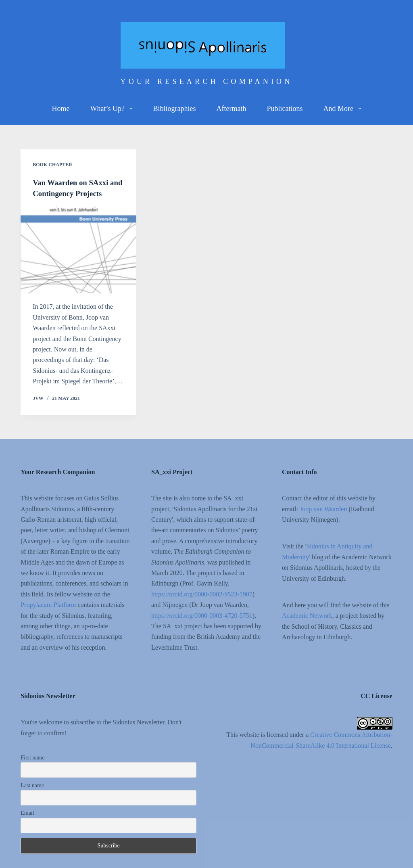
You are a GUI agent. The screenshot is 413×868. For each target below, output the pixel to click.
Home (60, 109)
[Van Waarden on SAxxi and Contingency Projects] (78, 250)
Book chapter (52, 165)
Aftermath (232, 109)
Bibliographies (175, 109)
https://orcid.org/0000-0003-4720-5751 (202, 615)
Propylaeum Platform (48, 604)
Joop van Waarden (323, 509)
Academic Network (307, 616)
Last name (32, 785)
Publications (285, 109)
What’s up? (113, 109)
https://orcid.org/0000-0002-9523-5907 (202, 594)
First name (33, 757)
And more (344, 109)
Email (27, 813)
